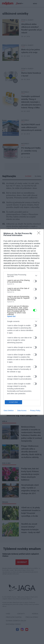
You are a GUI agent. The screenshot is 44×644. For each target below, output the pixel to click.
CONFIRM (13, 402)
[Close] (39, 234)
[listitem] (22, 275)
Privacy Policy (35, 410)
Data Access (22, 410)
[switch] (35, 281)
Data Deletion (9, 410)
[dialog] (22, 322)
